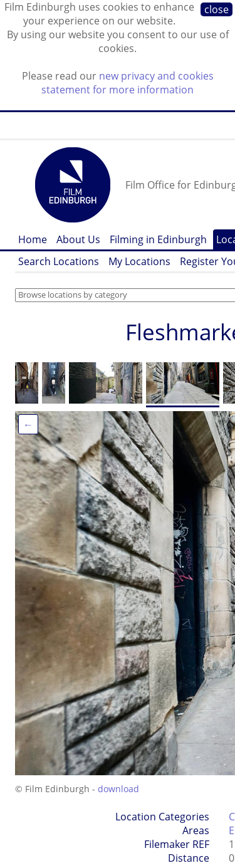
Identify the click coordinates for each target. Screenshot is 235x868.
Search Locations (59, 261)
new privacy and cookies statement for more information (128, 83)
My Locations (139, 261)
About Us (78, 239)
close (217, 9)
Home (33, 239)
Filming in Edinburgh (158, 239)
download (118, 789)
